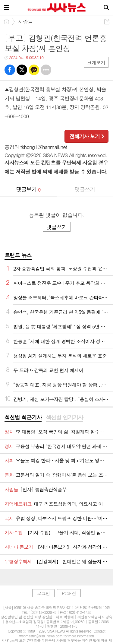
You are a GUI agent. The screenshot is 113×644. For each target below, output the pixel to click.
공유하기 (107, 22)
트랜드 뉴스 (18, 255)
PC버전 (69, 593)
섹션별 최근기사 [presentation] (23, 417)
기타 (46, 70)
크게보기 (96, 63)
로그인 (43, 593)
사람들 (25, 22)
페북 (10, 70)
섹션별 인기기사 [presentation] (64, 417)
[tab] (23, 418)
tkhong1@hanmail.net (44, 147)
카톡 (34, 70)
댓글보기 (28, 189)
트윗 (22, 70)
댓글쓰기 (85, 189)
